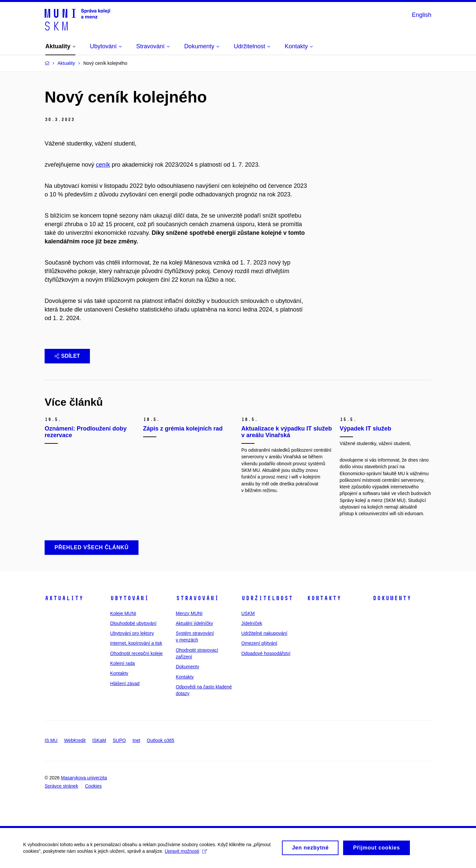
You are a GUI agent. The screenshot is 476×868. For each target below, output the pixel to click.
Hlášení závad (125, 683)
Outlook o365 (160, 740)
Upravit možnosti (186, 854)
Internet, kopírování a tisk (136, 643)
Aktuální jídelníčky (195, 623)
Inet (136, 740)
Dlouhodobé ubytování (133, 623)
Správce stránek (61, 786)
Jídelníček (252, 623)
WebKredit (75, 740)
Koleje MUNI (123, 613)
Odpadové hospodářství (266, 653)
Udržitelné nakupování (264, 633)
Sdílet (67, 356)
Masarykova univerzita (84, 778)
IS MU (51, 740)
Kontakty (119, 673)
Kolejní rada (122, 663)
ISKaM (99, 740)
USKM (248, 613)
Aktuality (64, 598)
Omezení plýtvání (259, 643)
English (422, 15)
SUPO (119, 740)
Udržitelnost (267, 598)
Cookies (93, 786)
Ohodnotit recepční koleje (136, 653)
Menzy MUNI (189, 613)
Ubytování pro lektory (132, 633)
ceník (103, 165)
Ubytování (129, 598)
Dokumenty (188, 667)
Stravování (197, 598)
